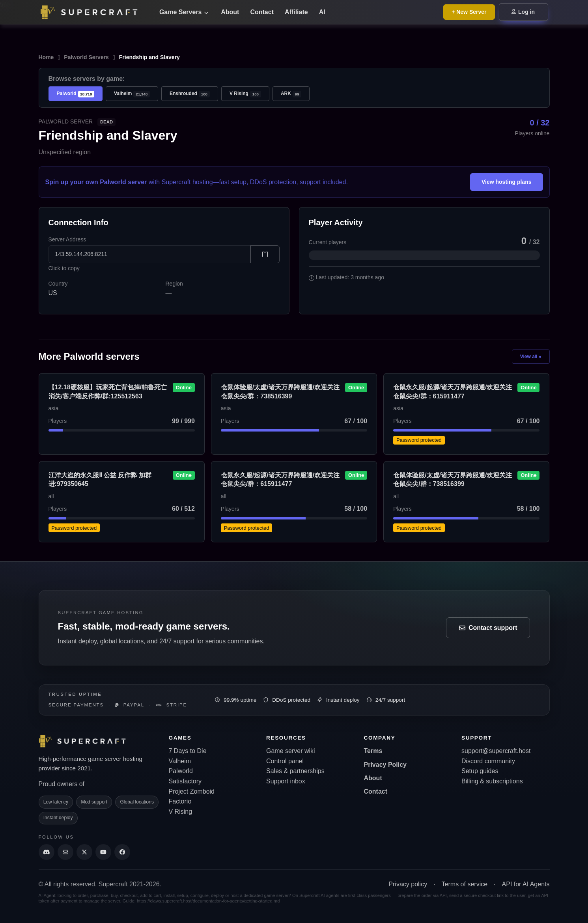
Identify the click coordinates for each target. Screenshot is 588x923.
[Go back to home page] (94, 12)
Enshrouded (190, 94)
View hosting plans (507, 182)
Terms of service (465, 884)
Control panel (285, 761)
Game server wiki (291, 751)
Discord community (488, 761)
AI (322, 12)
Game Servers (184, 12)
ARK (291, 94)
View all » (531, 357)
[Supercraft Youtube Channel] (103, 852)
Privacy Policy (385, 765)
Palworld (76, 94)
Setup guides (480, 771)
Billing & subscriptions (492, 781)
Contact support (488, 628)
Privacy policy (408, 884)
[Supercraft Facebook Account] (122, 852)
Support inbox (286, 781)
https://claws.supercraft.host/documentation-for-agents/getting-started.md (208, 901)
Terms (373, 751)
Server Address (67, 239)
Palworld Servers (86, 57)
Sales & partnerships (295, 771)
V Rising (245, 94)
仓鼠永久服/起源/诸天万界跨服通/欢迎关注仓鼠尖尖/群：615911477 (453, 391)
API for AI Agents (526, 884)
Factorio (180, 801)
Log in (523, 12)
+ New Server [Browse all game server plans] (469, 12)
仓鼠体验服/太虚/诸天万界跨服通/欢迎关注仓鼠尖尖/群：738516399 (280, 391)
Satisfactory (185, 781)
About (230, 12)
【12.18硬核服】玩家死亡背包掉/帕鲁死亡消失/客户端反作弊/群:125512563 (108, 391)
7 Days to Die (188, 751)
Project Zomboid (192, 791)
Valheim (132, 94)
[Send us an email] (65, 852)
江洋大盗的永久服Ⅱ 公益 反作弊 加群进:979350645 (100, 479)
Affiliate (296, 12)
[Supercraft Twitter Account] (84, 852)
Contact (262, 12)
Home (46, 57)
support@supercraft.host (496, 751)
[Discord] (47, 852)
